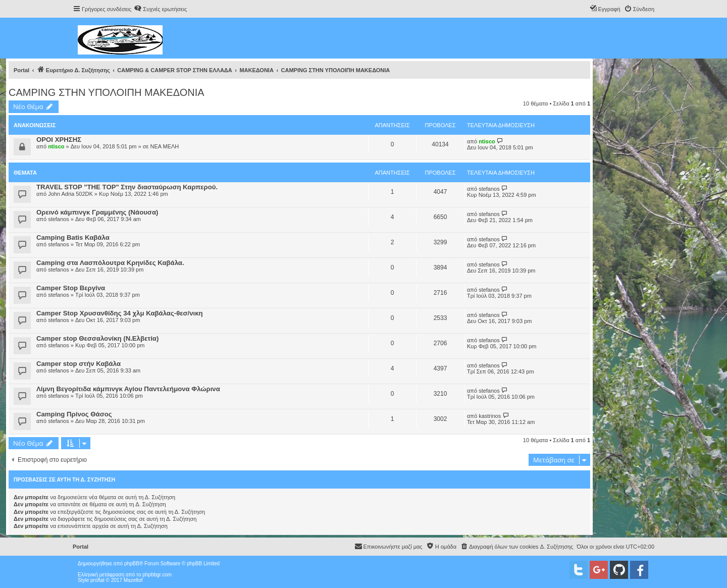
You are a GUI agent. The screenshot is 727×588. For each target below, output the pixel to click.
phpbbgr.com (157, 575)
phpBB (132, 564)
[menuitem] (160, 9)
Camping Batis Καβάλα (73, 237)
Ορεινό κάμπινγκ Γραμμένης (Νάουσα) (97, 212)
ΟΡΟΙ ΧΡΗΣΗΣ (59, 140)
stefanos (489, 189)
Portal (21, 70)
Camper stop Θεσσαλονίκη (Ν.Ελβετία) (97, 338)
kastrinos (490, 416)
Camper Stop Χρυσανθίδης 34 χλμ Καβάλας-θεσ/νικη (120, 313)
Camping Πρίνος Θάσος (74, 414)
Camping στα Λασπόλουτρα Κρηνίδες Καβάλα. (110, 263)
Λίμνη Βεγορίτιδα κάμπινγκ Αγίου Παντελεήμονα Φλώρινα (128, 389)
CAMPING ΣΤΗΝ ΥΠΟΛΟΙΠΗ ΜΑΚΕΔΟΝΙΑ (107, 92)
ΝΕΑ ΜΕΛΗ (164, 146)
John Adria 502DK (70, 194)
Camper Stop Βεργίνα (71, 288)
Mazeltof (133, 580)
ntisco (56, 146)
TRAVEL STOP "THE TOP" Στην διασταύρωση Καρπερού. (127, 187)
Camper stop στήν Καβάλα (79, 364)
